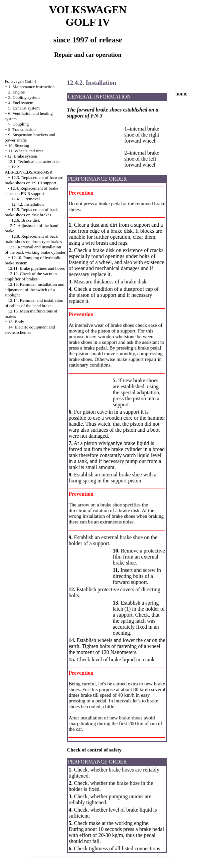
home (181, 94)
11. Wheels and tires (26, 151)
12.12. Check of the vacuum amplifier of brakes (31, 276)
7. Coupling (19, 124)
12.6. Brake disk (26, 220)
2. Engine (17, 92)
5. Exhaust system (24, 108)
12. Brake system (22, 156)
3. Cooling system (24, 97)
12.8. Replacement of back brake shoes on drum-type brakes (33, 239)
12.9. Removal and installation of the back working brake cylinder (35, 250)
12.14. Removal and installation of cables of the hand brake (34, 303)
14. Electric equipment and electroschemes (30, 330)
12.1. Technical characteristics (34, 161)
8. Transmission (22, 129)
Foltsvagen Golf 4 (20, 81)
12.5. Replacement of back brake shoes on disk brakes (31, 212)
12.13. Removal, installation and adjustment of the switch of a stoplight (35, 290)
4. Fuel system (21, 103)
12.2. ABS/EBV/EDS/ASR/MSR (29, 169)
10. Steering (19, 145)
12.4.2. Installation (27, 204)
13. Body (16, 322)
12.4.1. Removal (25, 199)
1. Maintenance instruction (32, 87)
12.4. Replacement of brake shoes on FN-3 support (32, 191)
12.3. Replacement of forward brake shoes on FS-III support (34, 180)
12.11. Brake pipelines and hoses (37, 268)
